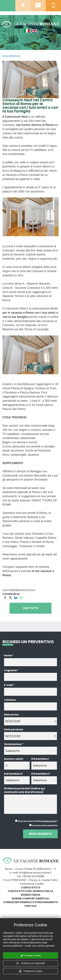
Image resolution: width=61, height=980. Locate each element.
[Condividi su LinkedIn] (16, 597)
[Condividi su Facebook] (5, 597)
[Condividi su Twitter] (10, 597)
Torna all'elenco (11, 56)
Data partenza (14, 729)
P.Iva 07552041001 (15, 880)
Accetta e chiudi (31, 956)
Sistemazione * (14, 744)
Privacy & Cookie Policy (43, 880)
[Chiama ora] (53, 5)
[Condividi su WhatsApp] (21, 597)
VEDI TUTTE (31, 608)
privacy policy (49, 821)
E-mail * (9, 685)
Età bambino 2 (13, 774)
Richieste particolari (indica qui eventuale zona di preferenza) (24, 790)
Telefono (10, 700)
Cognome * (11, 670)
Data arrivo (11, 715)
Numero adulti (14, 759)
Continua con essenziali (30, 963)
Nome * (9, 655)
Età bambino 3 (41, 774)
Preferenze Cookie (30, 971)
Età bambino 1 (40, 759)
